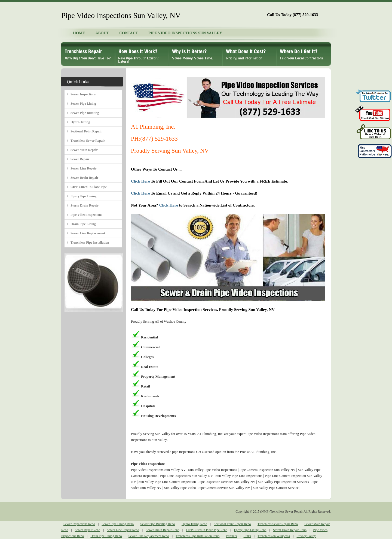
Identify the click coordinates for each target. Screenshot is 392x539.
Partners (232, 536)
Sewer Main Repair (84, 150)
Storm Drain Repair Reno (290, 530)
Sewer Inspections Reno (79, 524)
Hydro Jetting (80, 122)
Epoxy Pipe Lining (83, 196)
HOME (79, 33)
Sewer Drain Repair (84, 178)
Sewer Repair (80, 159)
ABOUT (102, 33)
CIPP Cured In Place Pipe (89, 187)
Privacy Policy (306, 536)
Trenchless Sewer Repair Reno (278, 524)
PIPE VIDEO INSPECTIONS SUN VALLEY (185, 33)
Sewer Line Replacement (88, 233)
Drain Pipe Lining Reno (106, 536)
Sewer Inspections (83, 94)
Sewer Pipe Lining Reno (118, 524)
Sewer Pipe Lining (83, 104)
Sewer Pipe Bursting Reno (157, 524)
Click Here (140, 181)
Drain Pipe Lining (83, 224)
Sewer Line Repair (84, 168)
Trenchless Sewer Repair (88, 141)
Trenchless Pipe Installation (90, 243)
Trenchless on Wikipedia (274, 536)
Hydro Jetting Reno (194, 524)
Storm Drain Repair (85, 205)
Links (247, 536)
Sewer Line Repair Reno (123, 530)
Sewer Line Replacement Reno (149, 536)
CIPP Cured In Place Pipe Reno (207, 530)
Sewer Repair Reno (88, 530)
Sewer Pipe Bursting (85, 113)
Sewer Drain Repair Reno (163, 530)
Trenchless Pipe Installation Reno (197, 536)
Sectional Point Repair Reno (232, 524)
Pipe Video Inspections (86, 215)
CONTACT (129, 33)
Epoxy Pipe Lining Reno (250, 530)
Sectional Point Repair (86, 131)
